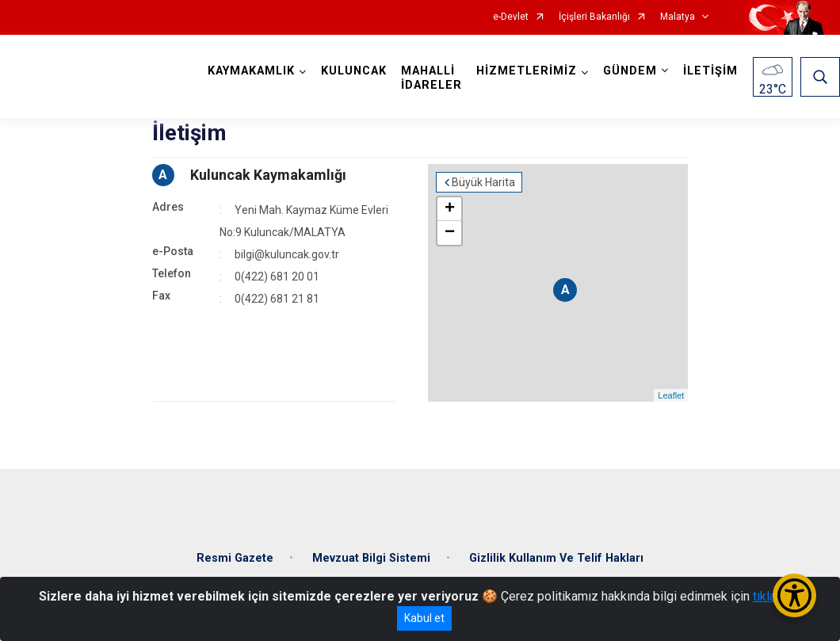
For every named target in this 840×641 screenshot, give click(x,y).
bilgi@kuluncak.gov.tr (287, 254)
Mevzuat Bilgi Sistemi (371, 558)
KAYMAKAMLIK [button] (251, 71)
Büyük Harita (483, 182)
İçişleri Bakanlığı (594, 17)
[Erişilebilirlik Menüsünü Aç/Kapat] (794, 595)
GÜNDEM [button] (630, 71)
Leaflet (671, 395)
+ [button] (450, 209)
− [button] (450, 233)
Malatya (678, 17)
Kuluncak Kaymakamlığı (268, 175)
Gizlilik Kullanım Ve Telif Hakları (556, 558)
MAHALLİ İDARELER (431, 78)
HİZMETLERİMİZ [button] (527, 71)
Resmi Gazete (235, 558)
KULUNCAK (354, 71)
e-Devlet (511, 17)
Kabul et (424, 618)
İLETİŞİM (710, 71)
